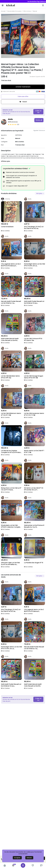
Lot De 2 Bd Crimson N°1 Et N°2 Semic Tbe (33, 340)
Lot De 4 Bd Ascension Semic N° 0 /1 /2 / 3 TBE (34, 414)
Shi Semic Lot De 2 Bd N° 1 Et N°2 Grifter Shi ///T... (34, 489)
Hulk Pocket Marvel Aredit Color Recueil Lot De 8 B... (10, 340)
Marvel (35, 11)
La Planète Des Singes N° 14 (34, 563)
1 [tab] (22, 59)
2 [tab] (24, 59)
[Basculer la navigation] (3, 5)
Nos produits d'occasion (14, 11)
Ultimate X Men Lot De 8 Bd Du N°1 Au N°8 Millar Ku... (10, 564)
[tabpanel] (23, 36)
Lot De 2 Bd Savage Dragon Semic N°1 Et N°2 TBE (34, 377)
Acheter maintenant (23, 87)
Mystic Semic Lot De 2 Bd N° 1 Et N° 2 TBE (34, 452)
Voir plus (40, 193)
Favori (23, 102)
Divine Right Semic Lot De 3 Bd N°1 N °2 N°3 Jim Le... (34, 265)
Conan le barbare (7, 227)
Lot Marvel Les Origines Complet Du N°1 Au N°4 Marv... (11, 452)
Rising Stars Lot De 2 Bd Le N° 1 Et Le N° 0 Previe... (11, 489)
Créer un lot (38, 112)
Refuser (29, 858)
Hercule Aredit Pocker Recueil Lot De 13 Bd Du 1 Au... (11, 302)
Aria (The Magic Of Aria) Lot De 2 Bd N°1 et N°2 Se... (34, 228)
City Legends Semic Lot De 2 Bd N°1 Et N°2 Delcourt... (11, 265)
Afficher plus (6, 161)
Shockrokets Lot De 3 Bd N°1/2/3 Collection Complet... (11, 526)
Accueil (3, 11)
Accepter (17, 858)
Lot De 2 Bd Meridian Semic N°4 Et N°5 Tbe (10, 377)
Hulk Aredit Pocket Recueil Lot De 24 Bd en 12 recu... (34, 302)
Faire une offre (23, 96)
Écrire (39, 120)
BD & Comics (27, 11)
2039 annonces (13, 122)
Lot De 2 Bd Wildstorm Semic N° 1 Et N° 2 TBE (11, 414)
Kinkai (11, 5)
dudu (10, 119)
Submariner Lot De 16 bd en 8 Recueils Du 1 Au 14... (34, 526)
